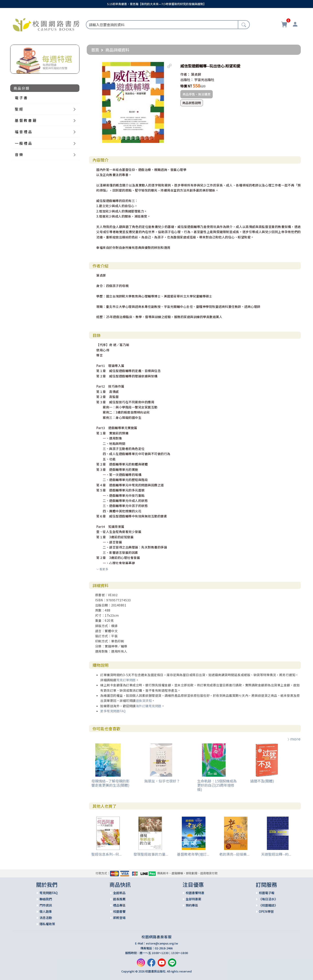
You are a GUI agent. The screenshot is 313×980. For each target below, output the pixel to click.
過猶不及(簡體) (262, 781)
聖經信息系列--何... (106, 854)
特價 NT (186, 86)
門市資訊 (46, 905)
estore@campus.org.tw (162, 943)
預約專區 (192, 905)
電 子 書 (21, 98)
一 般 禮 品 (23, 143)
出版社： (187, 80)
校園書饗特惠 (195, 893)
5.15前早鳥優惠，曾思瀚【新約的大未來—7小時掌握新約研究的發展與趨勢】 (157, 4)
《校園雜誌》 (268, 905)
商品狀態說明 (192, 103)
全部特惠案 (193, 899)
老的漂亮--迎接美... (234, 854)
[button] (169, 66)
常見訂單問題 (126, 680)
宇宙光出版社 (204, 80)
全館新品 (119, 893)
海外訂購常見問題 (149, 706)
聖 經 (19, 109)
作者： (185, 74)
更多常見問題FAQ (113, 711)
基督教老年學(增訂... (193, 854)
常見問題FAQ (49, 893)
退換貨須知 (144, 701)
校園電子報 (267, 893)
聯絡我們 (46, 899)
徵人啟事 (46, 911)
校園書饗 (119, 911)
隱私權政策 (47, 924)
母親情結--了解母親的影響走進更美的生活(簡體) (110, 783)
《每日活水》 (268, 899)
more (294, 739)
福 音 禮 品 (23, 132)
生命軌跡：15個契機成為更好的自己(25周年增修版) (217, 785)
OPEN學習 (266, 911)
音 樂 (19, 154)
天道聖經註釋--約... (276, 854)
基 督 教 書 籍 (26, 120)
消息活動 (46, 918)
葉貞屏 (196, 74)
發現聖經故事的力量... (151, 854)
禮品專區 (119, 905)
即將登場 (119, 918)
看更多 (102, 569)
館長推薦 (119, 899)
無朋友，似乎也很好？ (162, 781)
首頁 (95, 50)
